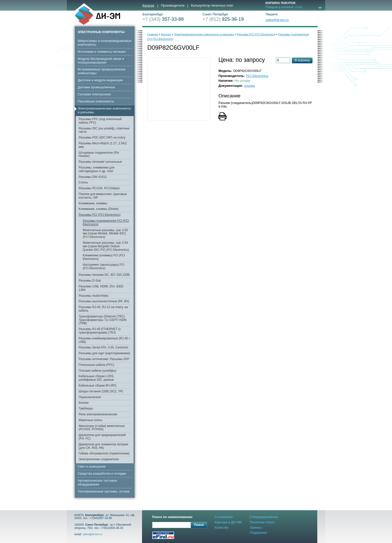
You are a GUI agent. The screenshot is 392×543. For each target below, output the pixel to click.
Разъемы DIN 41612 (93, 177)
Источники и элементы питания (102, 52)
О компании (224, 517)
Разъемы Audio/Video (94, 296)
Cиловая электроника (94, 94)
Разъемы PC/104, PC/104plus (99, 188)
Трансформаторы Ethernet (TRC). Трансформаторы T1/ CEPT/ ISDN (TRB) (103, 320)
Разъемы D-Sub (90, 281)
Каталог (148, 6)
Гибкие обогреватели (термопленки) (104, 453)
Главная (153, 34)
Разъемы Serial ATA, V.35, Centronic (104, 347)
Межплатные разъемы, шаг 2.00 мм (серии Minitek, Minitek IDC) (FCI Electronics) (105, 234)
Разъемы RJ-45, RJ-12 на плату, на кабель (103, 309)
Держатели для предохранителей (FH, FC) (102, 437)
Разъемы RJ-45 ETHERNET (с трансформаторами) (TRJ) (100, 331)
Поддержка (258, 533)
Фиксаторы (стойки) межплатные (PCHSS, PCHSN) (102, 428)
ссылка (249, 86)
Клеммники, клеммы (93, 203)
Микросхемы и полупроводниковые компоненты (105, 43)
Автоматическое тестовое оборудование (97, 482)
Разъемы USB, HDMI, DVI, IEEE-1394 (101, 288)
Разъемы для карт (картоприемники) (104, 353)
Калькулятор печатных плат (212, 6)
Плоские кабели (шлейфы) (97, 371)
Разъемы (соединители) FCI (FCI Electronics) (106, 223)
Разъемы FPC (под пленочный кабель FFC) (100, 121)
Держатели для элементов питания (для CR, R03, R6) (103, 446)
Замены (256, 527)
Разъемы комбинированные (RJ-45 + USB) (105, 340)
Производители (173, 6)
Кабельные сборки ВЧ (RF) (97, 386)
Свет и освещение (92, 466)
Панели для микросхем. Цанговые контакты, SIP (103, 196)
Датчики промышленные (96, 87)
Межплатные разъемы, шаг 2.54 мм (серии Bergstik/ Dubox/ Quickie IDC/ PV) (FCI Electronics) (106, 246)
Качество (222, 527)
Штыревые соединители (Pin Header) (99, 154)
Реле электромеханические (98, 414)
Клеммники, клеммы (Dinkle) (99, 209)
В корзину (302, 60)
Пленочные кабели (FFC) (96, 365)
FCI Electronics (257, 76)
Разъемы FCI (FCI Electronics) (100, 215)
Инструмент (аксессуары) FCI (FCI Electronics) (104, 266)
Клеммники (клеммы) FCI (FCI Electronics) (104, 257)
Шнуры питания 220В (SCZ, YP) (101, 391)
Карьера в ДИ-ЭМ (228, 522)
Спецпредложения (264, 517)
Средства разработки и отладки (102, 473)
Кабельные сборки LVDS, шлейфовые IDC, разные (96, 378)
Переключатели (90, 397)
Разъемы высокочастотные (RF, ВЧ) (104, 301)
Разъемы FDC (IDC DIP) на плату (102, 138)
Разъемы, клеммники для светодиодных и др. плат (97, 169)
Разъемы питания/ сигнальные (100, 162)
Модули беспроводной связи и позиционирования (101, 61)
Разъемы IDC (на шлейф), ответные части (104, 130)
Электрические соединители (99, 459)
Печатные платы (262, 522)
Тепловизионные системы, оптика (104, 491)
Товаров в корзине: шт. (284, 7)
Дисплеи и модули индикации (100, 80)
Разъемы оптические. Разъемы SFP (104, 359)
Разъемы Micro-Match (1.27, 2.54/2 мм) (103, 145)
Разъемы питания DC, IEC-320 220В (104, 275)
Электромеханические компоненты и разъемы (104, 110)
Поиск (199, 525)
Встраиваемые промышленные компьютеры (102, 71)
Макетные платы (90, 420)
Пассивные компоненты (96, 101)
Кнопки (84, 403)
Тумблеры (86, 409)
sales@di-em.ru (277, 20)
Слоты (83, 182)
